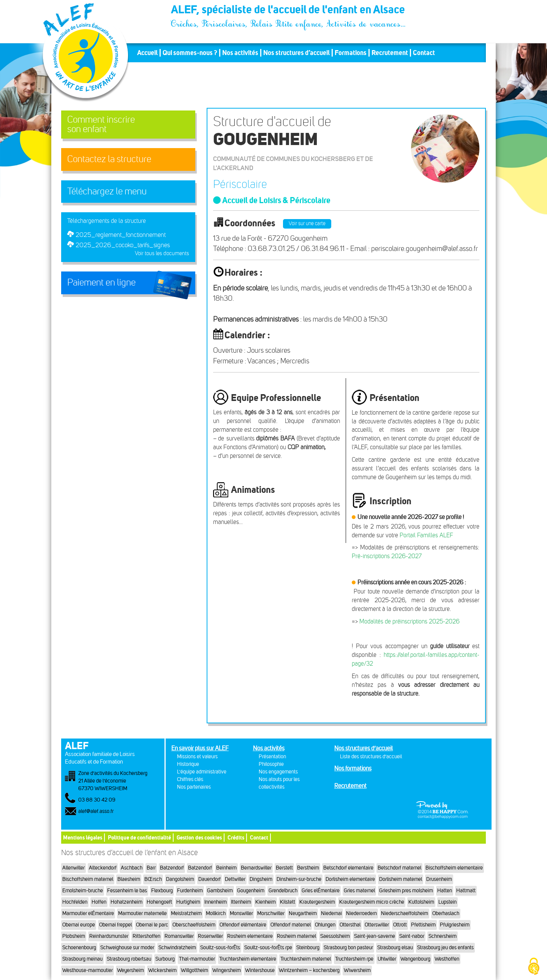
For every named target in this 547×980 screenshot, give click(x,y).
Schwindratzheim (177, 948)
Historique (188, 764)
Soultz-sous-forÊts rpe (268, 948)
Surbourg (165, 959)
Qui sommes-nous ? (190, 53)
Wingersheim (227, 970)
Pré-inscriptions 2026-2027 (387, 556)
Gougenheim (251, 891)
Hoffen (99, 902)
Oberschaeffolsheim (194, 925)
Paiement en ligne (101, 282)
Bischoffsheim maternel (88, 879)
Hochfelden (75, 902)
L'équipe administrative (202, 772)
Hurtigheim (188, 902)
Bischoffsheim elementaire (454, 868)
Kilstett (288, 902)
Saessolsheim (335, 936)
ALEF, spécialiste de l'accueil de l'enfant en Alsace (289, 11)
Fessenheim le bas (127, 891)
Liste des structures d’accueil (371, 757)
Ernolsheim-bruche (83, 891)
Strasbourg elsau (395, 948)
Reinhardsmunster (109, 936)
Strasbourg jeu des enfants (445, 948)
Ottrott (400, 925)
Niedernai (331, 913)
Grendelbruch (283, 891)
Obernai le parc (152, 925)
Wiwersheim (357, 970)
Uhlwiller (387, 959)
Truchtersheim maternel (306, 959)
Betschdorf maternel (399, 868)
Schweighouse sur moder (127, 948)
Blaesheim (129, 879)
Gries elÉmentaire (321, 891)
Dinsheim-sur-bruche (299, 879)
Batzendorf (172, 868)
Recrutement (390, 53)
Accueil (147, 53)
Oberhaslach (446, 913)
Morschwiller (271, 913)
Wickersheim (162, 970)
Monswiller (241, 913)
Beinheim (226, 868)
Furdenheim (190, 891)
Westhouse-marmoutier (88, 970)
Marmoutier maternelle (142, 913)
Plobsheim (74, 936)
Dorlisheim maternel (401, 879)
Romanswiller (179, 936)
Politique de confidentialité (139, 837)
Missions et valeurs (197, 757)
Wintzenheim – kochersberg (309, 970)
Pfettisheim (423, 925)
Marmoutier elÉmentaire (88, 913)
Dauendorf (209, 879)
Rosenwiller (210, 936)
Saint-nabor (412, 936)
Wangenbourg (415, 959)
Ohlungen (325, 925)
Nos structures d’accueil (296, 53)
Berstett (284, 868)
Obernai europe (79, 925)
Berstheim (308, 868)
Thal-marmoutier (197, 959)
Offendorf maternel (291, 925)
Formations (351, 53)
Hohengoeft (159, 902)
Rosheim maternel (296, 936)
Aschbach (132, 868)
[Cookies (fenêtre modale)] (534, 967)
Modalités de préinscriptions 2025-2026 (409, 621)
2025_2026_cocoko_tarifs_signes (123, 245)
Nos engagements (278, 772)
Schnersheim (443, 936)
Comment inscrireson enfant (101, 124)
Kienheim (266, 902)
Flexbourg (162, 891)
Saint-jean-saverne (375, 936)
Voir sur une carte (307, 223)
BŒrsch (153, 879)
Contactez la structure (109, 159)
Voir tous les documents (162, 253)
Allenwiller (74, 868)
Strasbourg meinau (82, 959)
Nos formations (353, 768)
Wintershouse (260, 970)
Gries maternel (359, 891)
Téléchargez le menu (107, 191)
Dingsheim (261, 879)
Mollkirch (216, 913)
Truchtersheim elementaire (248, 959)
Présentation (272, 757)
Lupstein (447, 902)
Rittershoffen (146, 936)
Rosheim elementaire (250, 936)
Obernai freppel (115, 925)
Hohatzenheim (126, 902)
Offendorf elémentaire (243, 925)
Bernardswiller (256, 868)
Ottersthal (350, 925)
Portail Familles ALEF (426, 535)
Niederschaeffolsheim (405, 913)
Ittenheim (241, 902)
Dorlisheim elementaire (350, 879)
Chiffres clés (190, 779)
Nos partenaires (194, 787)
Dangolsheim (180, 879)
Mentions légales (83, 837)
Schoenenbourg (79, 948)
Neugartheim (303, 913)
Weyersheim (130, 970)
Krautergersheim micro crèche (372, 902)
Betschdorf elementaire (348, 868)
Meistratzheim (186, 913)
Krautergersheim (317, 902)
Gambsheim (220, 891)
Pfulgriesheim (455, 925)
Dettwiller (235, 879)
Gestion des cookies (199, 837)
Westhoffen (447, 959)
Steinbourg (308, 948)
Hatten (445, 891)
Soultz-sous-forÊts (220, 948)
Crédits (236, 837)
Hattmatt (466, 891)
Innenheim (216, 902)
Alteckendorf (103, 868)
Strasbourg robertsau (129, 959)
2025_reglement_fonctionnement (121, 235)
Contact (424, 53)
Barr (151, 868)
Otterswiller (377, 925)
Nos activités (240, 53)
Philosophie (271, 764)
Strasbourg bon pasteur (348, 948)
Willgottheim (194, 970)
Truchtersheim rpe (354, 959)
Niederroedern (361, 913)
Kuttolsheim (421, 902)
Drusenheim (439, 879)
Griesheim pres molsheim (406, 891)
